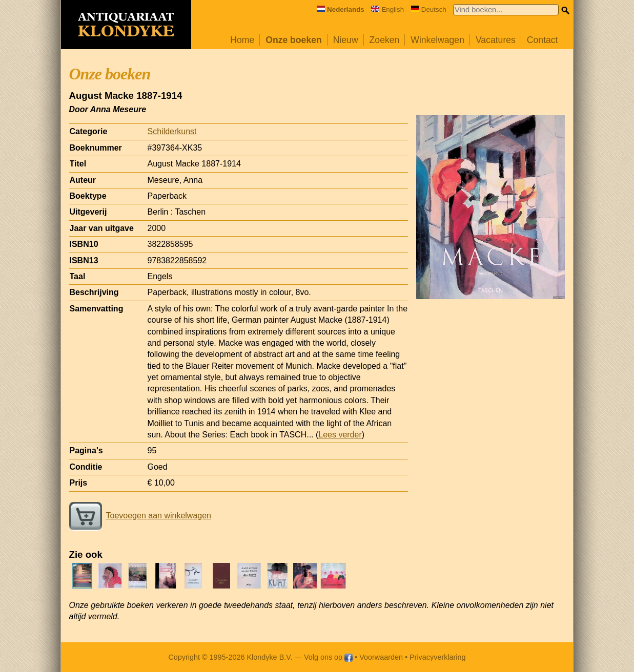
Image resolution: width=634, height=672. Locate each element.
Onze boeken (294, 40)
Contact (543, 40)
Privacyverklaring (438, 657)
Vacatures (496, 40)
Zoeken (385, 40)
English (387, 9)
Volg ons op (328, 657)
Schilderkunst (172, 131)
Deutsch (429, 9)
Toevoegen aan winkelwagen (140, 516)
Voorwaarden (381, 657)
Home (242, 40)
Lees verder (340, 435)
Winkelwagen (437, 40)
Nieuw (346, 40)
